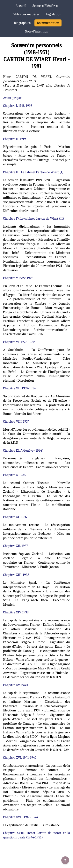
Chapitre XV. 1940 (15, 685)
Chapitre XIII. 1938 (16, 575)
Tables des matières (26, 14)
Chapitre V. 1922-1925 (18, 278)
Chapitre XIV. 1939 (16, 612)
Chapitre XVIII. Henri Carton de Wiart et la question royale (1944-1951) (37, 835)
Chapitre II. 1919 (15, 139)
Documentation (48, 23)
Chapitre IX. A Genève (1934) (23, 451)
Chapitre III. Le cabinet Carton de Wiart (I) (33, 172)
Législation (54, 14)
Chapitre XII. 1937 (15, 546)
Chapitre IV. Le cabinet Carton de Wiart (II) (34, 219)
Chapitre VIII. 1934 (16, 422)
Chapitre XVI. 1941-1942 (20, 758)
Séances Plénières (45, 6)
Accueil (21, 6)
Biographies (22, 23)
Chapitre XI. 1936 (15, 517)
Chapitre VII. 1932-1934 (19, 388)
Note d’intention (36, 31)
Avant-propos (13, 98)
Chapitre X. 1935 (14, 475)
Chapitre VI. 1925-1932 (19, 342)
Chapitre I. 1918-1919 (18, 106)
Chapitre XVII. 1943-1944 (21, 817)
